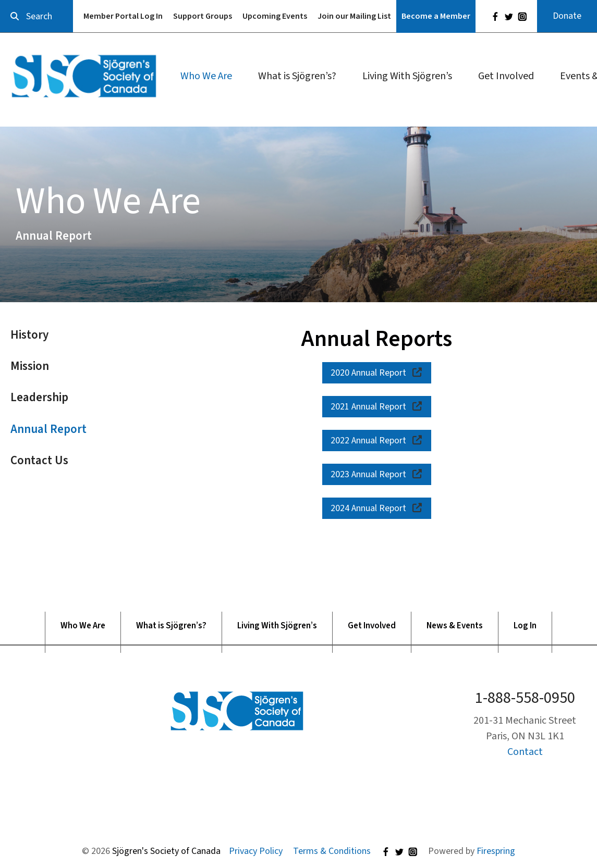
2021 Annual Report (377, 407)
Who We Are (206, 76)
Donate (567, 16)
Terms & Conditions (332, 851)
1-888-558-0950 (525, 698)
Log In (525, 626)
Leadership (39, 397)
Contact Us (39, 460)
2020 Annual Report (377, 373)
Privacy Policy (256, 851)
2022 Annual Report (377, 441)
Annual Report (48, 429)
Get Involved (506, 76)
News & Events (455, 626)
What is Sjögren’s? (297, 76)
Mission (30, 366)
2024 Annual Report (377, 508)
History (29, 335)
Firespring (496, 851)
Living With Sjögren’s (407, 76)
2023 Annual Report (377, 474)
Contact (525, 752)
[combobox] (36, 16)
